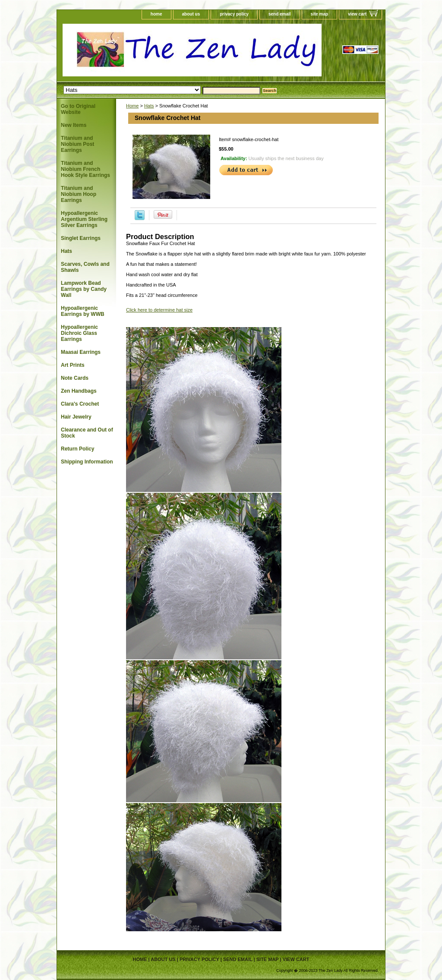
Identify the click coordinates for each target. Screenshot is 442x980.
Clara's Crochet (80, 404)
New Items (74, 125)
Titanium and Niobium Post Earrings (77, 144)
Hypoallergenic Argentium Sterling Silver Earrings (84, 219)
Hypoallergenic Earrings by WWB (83, 311)
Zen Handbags (79, 391)
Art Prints (73, 365)
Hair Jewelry (76, 417)
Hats (149, 106)
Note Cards (75, 378)
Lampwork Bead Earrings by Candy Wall (84, 289)
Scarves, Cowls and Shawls (85, 267)
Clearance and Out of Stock (87, 433)
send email (280, 14)
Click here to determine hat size (159, 310)
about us (191, 14)
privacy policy (234, 14)
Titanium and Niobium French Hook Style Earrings (85, 169)
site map (320, 14)
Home (132, 106)
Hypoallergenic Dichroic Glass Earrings (79, 333)
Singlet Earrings (81, 238)
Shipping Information (87, 462)
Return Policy (77, 449)
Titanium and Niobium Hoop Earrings (79, 194)
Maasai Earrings (81, 352)
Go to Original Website (78, 109)
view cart (357, 14)
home (156, 14)
